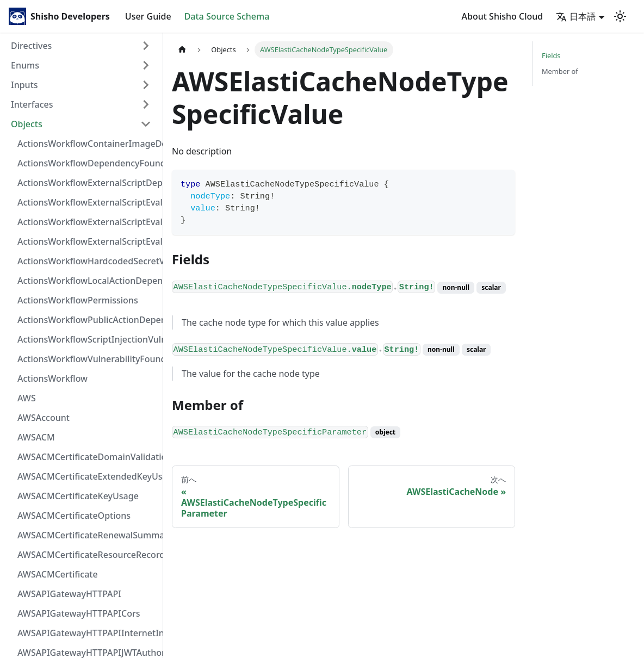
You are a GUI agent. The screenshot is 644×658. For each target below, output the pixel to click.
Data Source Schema (227, 16)
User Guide (148, 16)
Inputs (24, 85)
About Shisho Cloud (503, 16)
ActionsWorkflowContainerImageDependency (88, 144)
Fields (551, 55)
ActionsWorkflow (52, 378)
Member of (560, 71)
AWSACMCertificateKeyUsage (78, 496)
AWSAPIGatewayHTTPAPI (69, 594)
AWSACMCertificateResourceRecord (88, 555)
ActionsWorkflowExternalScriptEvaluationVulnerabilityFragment (88, 202)
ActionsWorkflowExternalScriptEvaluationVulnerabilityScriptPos (88, 222)
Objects (27, 124)
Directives (31, 46)
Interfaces (32, 104)
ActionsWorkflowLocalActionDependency (88, 281)
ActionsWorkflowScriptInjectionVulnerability (88, 339)
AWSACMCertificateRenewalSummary (88, 535)
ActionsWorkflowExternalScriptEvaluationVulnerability (88, 241)
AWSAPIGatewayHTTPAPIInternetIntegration (88, 633)
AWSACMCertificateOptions (74, 516)
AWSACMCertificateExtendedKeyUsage (88, 476)
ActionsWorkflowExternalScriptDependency (88, 183)
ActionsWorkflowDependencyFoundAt (88, 163)
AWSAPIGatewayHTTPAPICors (79, 613)
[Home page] (182, 50)
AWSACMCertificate (58, 574)
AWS (27, 398)
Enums (25, 65)
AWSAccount (44, 418)
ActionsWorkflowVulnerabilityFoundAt (88, 359)
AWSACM (36, 437)
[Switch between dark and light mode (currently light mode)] (620, 16)
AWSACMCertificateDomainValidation (88, 457)
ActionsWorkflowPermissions (78, 300)
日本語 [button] (576, 16)
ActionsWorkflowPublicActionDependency (88, 320)
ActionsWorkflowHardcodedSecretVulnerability (88, 261)
